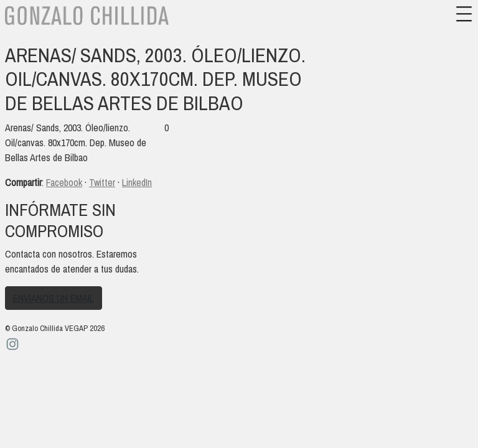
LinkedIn (137, 182)
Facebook (64, 182)
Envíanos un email (54, 298)
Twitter (102, 182)
